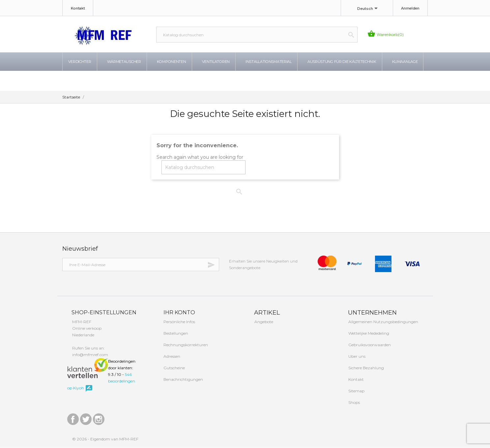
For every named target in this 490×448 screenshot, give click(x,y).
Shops (354, 403)
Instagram (99, 418)
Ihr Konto (179, 312)
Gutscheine (174, 368)
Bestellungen (175, 334)
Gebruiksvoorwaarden (369, 345)
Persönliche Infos (179, 322)
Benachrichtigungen (183, 380)
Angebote (263, 322)
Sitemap (356, 391)
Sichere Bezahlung (366, 368)
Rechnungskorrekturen (185, 345)
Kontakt (78, 8)
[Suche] (257, 35)
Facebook (73, 418)
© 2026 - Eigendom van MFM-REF (105, 439)
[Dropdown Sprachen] (369, 9)
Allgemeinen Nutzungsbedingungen (383, 322)
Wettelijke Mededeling (368, 334)
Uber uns (356, 357)
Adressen (171, 357)
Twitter (86, 418)
